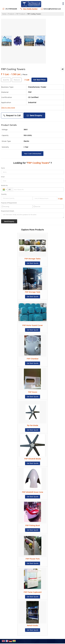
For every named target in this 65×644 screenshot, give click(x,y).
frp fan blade (33, 425)
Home (4, 14)
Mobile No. (5, 185)
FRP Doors (33, 392)
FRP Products (21, 14)
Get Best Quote (33, 263)
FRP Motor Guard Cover (32, 325)
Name (3, 168)
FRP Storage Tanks (32, 259)
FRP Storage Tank (32, 292)
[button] (30, 9)
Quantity (4, 194)
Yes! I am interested (33, 154)
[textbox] (17, 80)
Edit (27, 80)
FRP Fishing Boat (32, 525)
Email (3, 177)
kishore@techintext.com (52, 9)
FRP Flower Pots (33, 559)
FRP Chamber (33, 359)
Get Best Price (39, 80)
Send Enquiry (34, 115)
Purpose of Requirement (9, 203)
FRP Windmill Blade (32, 459)
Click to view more (8, 108)
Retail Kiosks (32, 625)
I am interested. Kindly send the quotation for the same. (32, 215)
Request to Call (12, 115)
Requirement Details (8, 211)
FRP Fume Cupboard (32, 592)
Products (11, 14)
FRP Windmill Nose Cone (32, 492)
